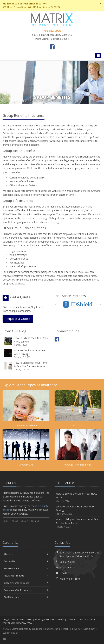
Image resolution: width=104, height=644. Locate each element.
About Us (26, 554)
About (15, 521)
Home (6, 521)
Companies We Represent (26, 590)
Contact (24, 521)
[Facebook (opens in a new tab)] (52, 47)
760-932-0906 (67, 562)
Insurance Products (26, 576)
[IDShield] (78, 304)
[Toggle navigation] (98, 55)
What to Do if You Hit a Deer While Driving (26, 354)
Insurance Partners (70, 296)
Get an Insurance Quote (26, 583)
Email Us (64, 573)
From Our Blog (14, 331)
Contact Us (26, 561)
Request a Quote (18, 319)
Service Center (26, 568)
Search (65, 629)
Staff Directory (26, 597)
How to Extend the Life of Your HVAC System (26, 341)
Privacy (76, 629)
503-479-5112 (67, 567)
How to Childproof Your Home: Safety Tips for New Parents (26, 366)
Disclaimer (89, 629)
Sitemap (35, 521)
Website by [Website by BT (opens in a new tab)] (11, 633)
